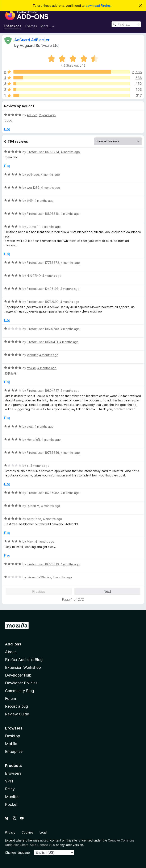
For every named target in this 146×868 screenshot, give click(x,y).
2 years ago (47, 115)
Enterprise (14, 751)
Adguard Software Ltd (39, 46)
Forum (11, 698)
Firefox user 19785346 (43, 453)
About (11, 652)
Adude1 (32, 115)
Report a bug (16, 706)
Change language (17, 853)
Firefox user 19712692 (43, 302)
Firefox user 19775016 (43, 564)
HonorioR (33, 440)
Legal (43, 832)
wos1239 (33, 188)
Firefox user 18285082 (43, 493)
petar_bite (34, 519)
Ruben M (33, 506)
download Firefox (98, 6)
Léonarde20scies (39, 577)
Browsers (13, 773)
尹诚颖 (31, 368)
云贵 (30, 201)
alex (30, 427)
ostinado (33, 175)
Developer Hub (18, 675)
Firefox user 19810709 (43, 329)
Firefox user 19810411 (42, 342)
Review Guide (17, 714)
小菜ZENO (34, 276)
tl (28, 466)
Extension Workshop (23, 667)
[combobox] (126, 24)
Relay (10, 789)
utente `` (33, 227)
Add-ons (13, 644)
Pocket (11, 804)
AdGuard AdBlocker (32, 40)
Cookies (27, 832)
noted (44, 840)
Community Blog (20, 691)
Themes (31, 26)
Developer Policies (21, 683)
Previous (39, 591)
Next (107, 591)
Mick (30, 542)
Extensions (13, 26)
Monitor (12, 797)
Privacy (10, 832)
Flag (7, 129)
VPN (9, 781)
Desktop (12, 736)
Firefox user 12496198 (43, 289)
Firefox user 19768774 (43, 152)
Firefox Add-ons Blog (24, 660)
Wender (32, 355)
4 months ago (70, 152)
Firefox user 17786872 (43, 263)
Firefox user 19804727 (43, 391)
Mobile (11, 744)
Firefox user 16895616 (43, 214)
